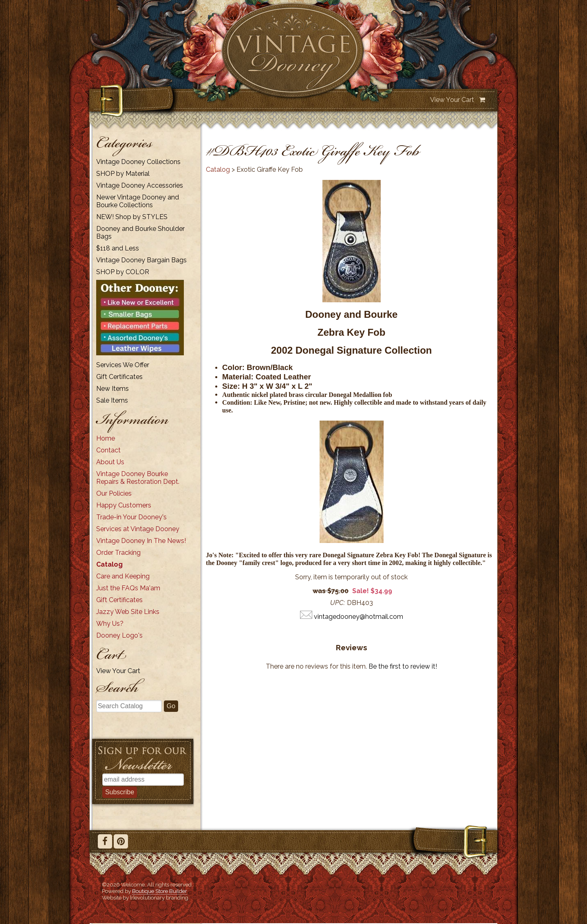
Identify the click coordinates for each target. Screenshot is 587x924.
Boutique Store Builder (160, 891)
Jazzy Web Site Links (128, 612)
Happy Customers (124, 505)
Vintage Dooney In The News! (141, 541)
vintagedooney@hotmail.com (359, 617)
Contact (108, 450)
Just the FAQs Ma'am (128, 588)
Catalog (109, 564)
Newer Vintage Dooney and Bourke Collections (138, 201)
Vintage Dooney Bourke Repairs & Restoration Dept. (138, 478)
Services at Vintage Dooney (138, 529)
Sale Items (112, 400)
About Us (110, 462)
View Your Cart (452, 100)
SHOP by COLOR (123, 272)
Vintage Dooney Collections (138, 162)
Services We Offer (123, 365)
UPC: (338, 603)
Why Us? (110, 624)
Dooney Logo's (119, 635)
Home (106, 438)
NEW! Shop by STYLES (132, 217)
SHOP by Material (123, 174)
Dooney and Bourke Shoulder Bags (140, 233)
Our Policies (114, 493)
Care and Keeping (123, 576)
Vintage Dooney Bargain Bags (141, 260)
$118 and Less (118, 248)
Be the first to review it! (403, 666)
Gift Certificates (119, 377)
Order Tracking (118, 553)
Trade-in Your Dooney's (131, 517)
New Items (113, 389)
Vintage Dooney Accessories (140, 185)
